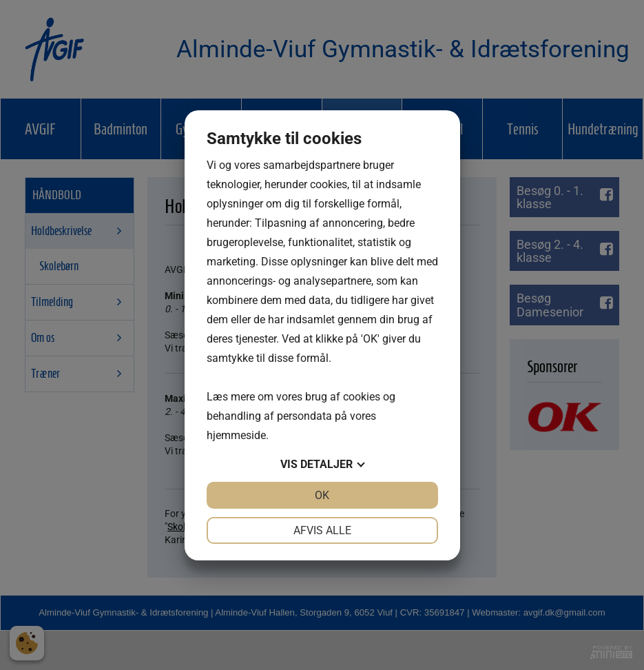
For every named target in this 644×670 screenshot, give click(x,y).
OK (322, 495)
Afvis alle (322, 530)
